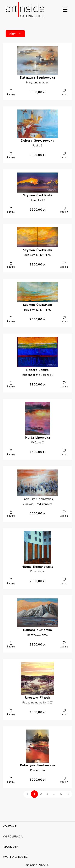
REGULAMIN (11, 847)
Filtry (15, 34)
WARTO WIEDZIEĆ (15, 857)
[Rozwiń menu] (65, 10)
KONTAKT (10, 826)
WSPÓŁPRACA (13, 836)
